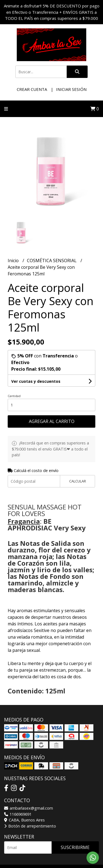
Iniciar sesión (71, 89)
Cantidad (14, 396)
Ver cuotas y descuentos (36, 381)
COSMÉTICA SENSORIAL (52, 261)
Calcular (78, 481)
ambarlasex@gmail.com (29, 808)
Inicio (14, 261)
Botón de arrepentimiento (30, 826)
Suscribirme (75, 847)
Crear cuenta (32, 89)
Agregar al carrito (52, 421)
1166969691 (18, 814)
